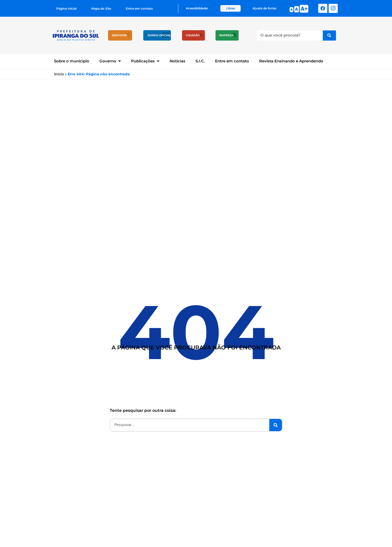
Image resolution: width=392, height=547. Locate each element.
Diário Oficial (159, 35)
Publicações (145, 61)
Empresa (226, 35)
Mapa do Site (101, 8)
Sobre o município (72, 61)
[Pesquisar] (329, 36)
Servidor (119, 35)
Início (59, 74)
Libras (231, 8)
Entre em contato (139, 8)
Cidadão (193, 35)
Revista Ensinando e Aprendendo (291, 61)
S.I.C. (200, 61)
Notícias (177, 61)
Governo (110, 61)
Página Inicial (66, 8)
